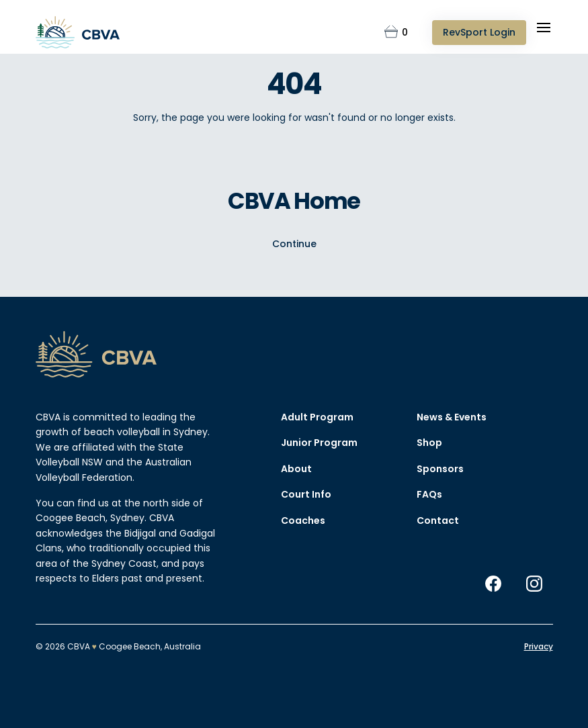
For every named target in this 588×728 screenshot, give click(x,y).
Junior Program (319, 443)
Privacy (539, 646)
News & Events (452, 417)
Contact (438, 520)
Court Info (306, 495)
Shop (429, 443)
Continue (294, 243)
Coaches (303, 520)
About (296, 469)
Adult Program (317, 417)
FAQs (429, 495)
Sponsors (440, 469)
